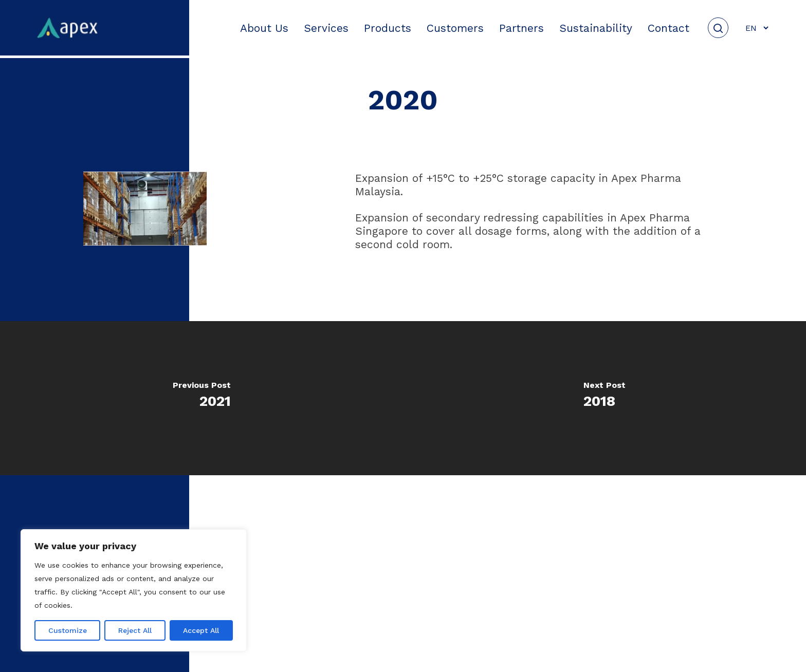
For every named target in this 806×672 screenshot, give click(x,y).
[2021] (201, 398)
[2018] (604, 398)
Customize (68, 630)
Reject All (135, 630)
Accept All (201, 630)
